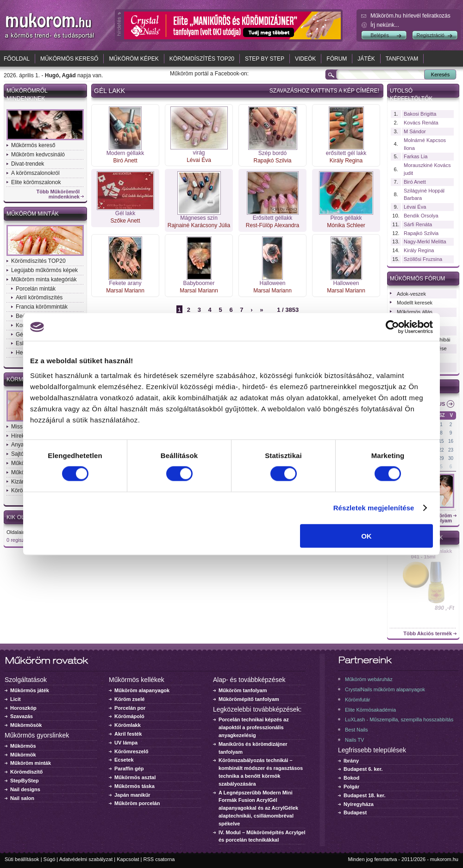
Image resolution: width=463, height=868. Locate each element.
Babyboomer (199, 283)
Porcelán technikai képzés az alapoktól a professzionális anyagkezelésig (254, 727)
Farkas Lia (416, 156)
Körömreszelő (131, 751)
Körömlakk (128, 725)
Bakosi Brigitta (420, 114)
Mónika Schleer (346, 225)
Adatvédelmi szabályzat (86, 859)
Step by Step (265, 59)
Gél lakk (125, 213)
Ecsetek (124, 760)
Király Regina (346, 161)
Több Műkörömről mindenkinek (58, 194)
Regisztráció (430, 35)
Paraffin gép (129, 769)
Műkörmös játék (30, 690)
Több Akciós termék (428, 634)
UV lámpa (126, 743)
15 (441, 441)
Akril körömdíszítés (39, 298)
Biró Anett (125, 161)
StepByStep (25, 781)
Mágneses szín (199, 218)
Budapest (355, 812)
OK (366, 536)
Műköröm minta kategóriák (44, 279)
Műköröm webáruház (369, 679)
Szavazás (22, 716)
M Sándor (415, 131)
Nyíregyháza (359, 804)
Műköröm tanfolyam (243, 690)
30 (451, 458)
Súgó (50, 859)
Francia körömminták (42, 307)
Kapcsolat (128, 859)
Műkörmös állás (415, 312)
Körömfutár (357, 700)
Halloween (272, 283)
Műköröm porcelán (137, 803)
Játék (366, 59)
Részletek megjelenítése (374, 508)
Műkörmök (23, 755)
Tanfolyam (402, 59)
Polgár (351, 787)
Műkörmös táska (135, 786)
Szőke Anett (125, 221)
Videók (305, 59)
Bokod (351, 778)
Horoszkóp (23, 708)
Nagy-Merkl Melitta (425, 242)
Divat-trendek (28, 164)
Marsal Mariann (125, 291)
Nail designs (25, 789)
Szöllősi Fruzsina (423, 259)
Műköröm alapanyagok (142, 690)
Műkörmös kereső (69, 59)
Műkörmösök (26, 725)
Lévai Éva (199, 160)
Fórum (337, 59)
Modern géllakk (125, 153)
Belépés (380, 35)
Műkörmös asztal (135, 777)
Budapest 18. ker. (365, 795)
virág (199, 153)
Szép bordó (272, 153)
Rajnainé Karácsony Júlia (199, 225)
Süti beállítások (22, 859)
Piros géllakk (346, 218)
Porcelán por (130, 708)
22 (441, 450)
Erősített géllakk (272, 218)
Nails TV (354, 740)
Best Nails (357, 730)
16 (451, 441)
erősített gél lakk (346, 153)
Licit (16, 699)
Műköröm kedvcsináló (38, 155)
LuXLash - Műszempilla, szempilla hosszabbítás (399, 719)
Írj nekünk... (385, 25)
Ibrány (351, 761)
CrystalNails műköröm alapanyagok (385, 689)
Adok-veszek (411, 294)
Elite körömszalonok (36, 182)
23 (451, 450)
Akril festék (128, 734)
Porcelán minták (36, 289)
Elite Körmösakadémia (370, 710)
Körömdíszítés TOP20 (202, 59)
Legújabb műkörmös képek (44, 270)
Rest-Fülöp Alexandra (272, 225)
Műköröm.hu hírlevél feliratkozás (410, 16)
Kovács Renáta (421, 123)
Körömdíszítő (26, 772)
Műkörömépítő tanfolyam (249, 699)
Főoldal (17, 59)
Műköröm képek (134, 59)
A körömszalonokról (35, 173)
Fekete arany (125, 283)
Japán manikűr (132, 795)
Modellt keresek (415, 303)
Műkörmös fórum (417, 279)
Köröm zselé (129, 699)
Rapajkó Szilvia (272, 161)
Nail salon (22, 798)
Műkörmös (23, 746)
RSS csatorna (159, 859)
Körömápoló (129, 716)
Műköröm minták (33, 214)
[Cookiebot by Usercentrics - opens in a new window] (392, 327)
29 (441, 458)
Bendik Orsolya (421, 216)
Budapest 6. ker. (363, 769)
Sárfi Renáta (418, 224)
